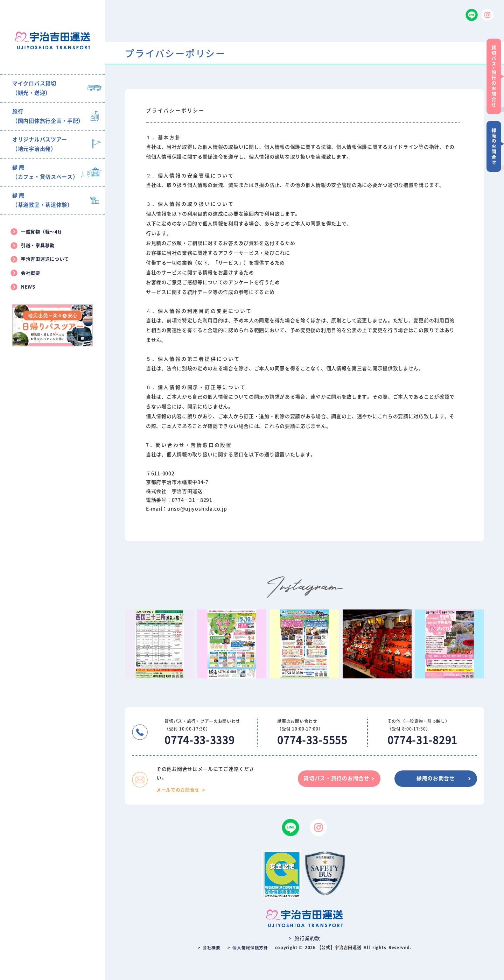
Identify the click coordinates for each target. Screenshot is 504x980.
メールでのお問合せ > (181, 790)
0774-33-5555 (312, 740)
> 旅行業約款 (304, 938)
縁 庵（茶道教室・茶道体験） (43, 200)
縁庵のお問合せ (435, 779)
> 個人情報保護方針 (248, 947)
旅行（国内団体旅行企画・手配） (48, 116)
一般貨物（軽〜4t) (41, 232)
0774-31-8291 (422, 740)
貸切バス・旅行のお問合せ (333, 779)
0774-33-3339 (201, 740)
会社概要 (31, 273)
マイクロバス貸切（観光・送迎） (34, 88)
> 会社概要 (209, 947)
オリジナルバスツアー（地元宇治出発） (40, 144)
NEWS (28, 287)
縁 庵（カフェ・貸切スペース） (45, 172)
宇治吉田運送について (45, 259)
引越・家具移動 (38, 245)
